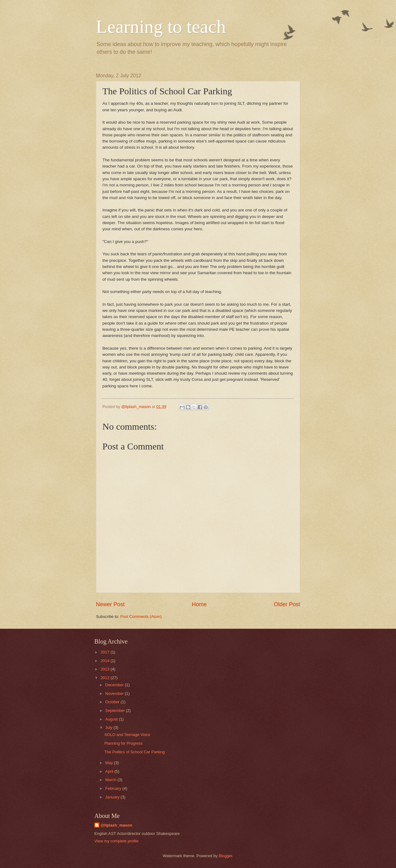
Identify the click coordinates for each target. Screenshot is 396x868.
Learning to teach (161, 27)
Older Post (287, 604)
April (110, 771)
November (115, 694)
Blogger (226, 856)
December (115, 685)
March (111, 780)
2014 (105, 661)
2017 (105, 652)
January (113, 797)
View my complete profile (116, 841)
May (110, 763)
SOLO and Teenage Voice (127, 735)
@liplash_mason (116, 825)
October (113, 702)
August (112, 719)
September (116, 711)
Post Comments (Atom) (141, 617)
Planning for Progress (123, 743)
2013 (105, 669)
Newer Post (110, 604)
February (114, 788)
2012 (105, 678)
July (109, 728)
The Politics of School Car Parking (134, 752)
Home (199, 604)
